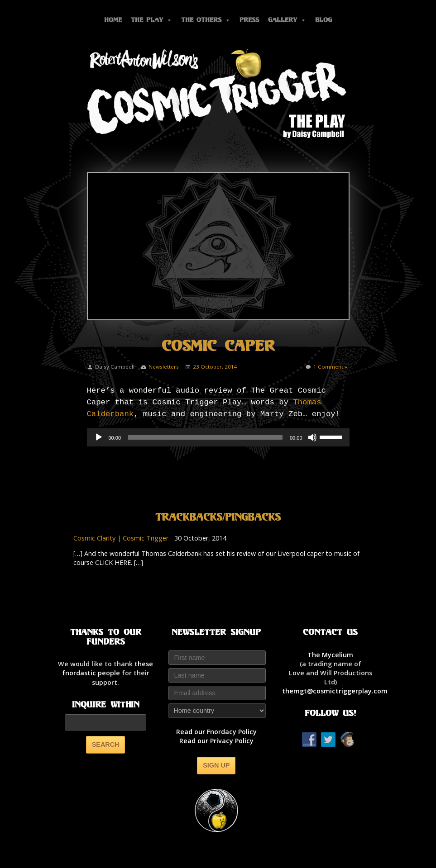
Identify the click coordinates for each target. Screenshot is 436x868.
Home (113, 20)
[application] (218, 437)
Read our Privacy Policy (216, 741)
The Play (151, 20)
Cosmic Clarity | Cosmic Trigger (121, 538)
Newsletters (164, 367)
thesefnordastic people (108, 668)
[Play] (99, 437)
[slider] (205, 437)
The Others (206, 20)
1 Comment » (330, 367)
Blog (323, 20)
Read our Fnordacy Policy (216, 732)
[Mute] (312, 437)
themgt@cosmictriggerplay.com (335, 691)
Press (249, 20)
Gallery (287, 20)
